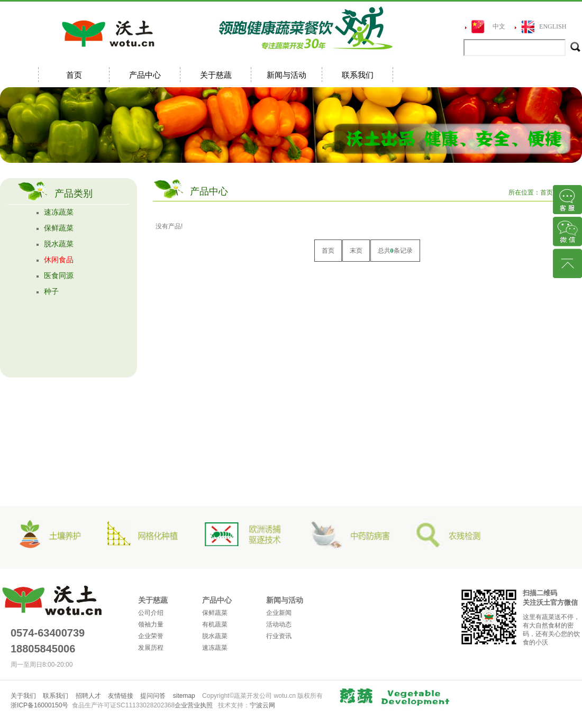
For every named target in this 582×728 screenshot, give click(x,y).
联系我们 (358, 75)
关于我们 (23, 696)
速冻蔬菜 (59, 212)
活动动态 (279, 624)
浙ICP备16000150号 (39, 705)
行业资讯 (279, 636)
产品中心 (145, 75)
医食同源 (59, 276)
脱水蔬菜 (59, 244)
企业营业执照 (194, 705)
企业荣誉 (151, 636)
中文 (499, 26)
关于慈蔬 (216, 75)
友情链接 (121, 696)
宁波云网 (262, 705)
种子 (51, 292)
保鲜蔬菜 (59, 228)
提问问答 (153, 696)
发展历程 (151, 648)
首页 (74, 75)
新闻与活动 (287, 75)
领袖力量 (151, 624)
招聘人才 (88, 696)
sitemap (184, 696)
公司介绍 (151, 613)
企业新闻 (279, 613)
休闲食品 (59, 260)
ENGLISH (553, 26)
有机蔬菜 (215, 624)
